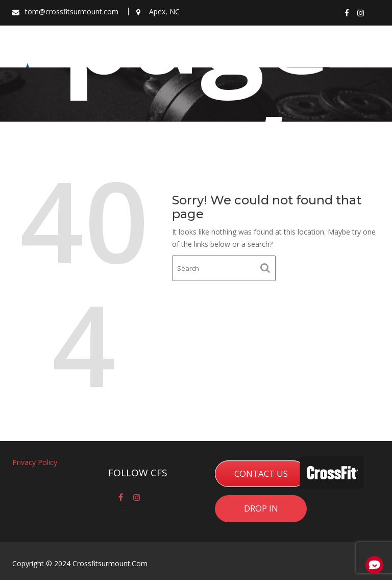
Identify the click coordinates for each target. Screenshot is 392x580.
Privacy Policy (35, 463)
